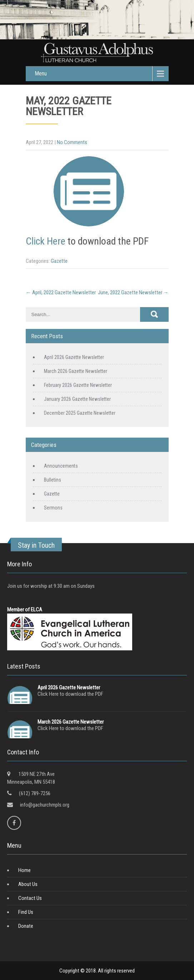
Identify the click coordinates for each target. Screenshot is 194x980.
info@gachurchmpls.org (45, 805)
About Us (28, 884)
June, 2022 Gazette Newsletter (133, 292)
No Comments (72, 142)
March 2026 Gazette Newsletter (76, 371)
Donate (26, 926)
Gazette (59, 261)
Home (24, 870)
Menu (41, 73)
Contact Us (30, 898)
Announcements (61, 466)
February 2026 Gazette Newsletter (78, 385)
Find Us (26, 912)
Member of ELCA (25, 610)
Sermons (53, 508)
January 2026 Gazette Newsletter (77, 399)
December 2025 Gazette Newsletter (80, 413)
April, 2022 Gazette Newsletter (61, 292)
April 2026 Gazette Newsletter (74, 357)
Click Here (46, 241)
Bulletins (53, 480)
